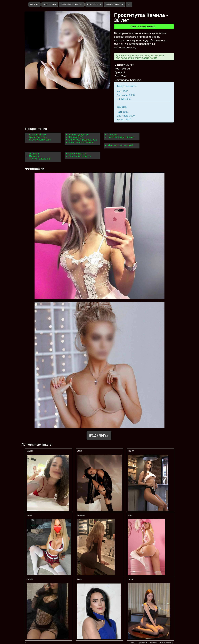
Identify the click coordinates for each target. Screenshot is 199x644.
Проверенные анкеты (72, 4)
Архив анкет (143, 643)
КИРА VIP (131, 451)
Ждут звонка (50, 4)
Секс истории (94, 4)
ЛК (129, 4)
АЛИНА (130, 515)
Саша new (30, 451)
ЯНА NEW (30, 515)
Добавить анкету (114, 4)
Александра (81, 515)
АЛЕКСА (80, 451)
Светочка (131, 580)
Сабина (80, 580)
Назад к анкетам (99, 435)
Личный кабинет (165, 643)
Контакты (153, 643)
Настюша (30, 580)
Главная (34, 4)
